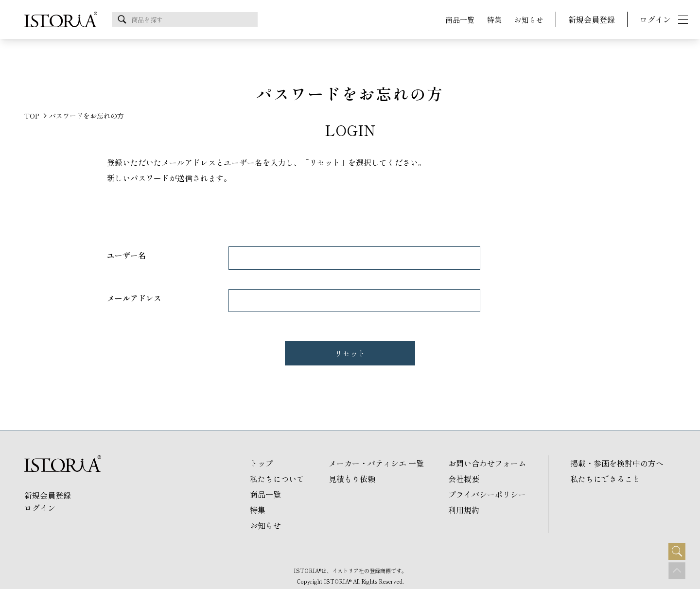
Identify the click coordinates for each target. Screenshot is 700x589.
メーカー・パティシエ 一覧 (376, 463)
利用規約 (464, 510)
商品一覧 (460, 20)
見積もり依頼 (352, 479)
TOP (32, 116)
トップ (262, 463)
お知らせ (529, 20)
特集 (494, 20)
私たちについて (277, 479)
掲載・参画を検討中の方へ (617, 463)
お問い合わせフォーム (487, 463)
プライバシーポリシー (487, 494)
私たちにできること (605, 479)
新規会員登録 (592, 19)
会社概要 (464, 479)
